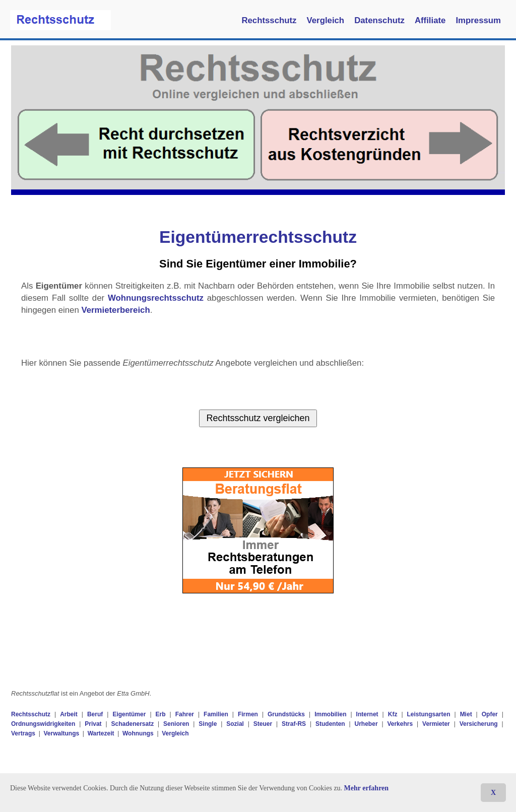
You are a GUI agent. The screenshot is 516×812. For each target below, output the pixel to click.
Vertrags (23, 733)
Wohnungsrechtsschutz (156, 298)
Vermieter (436, 724)
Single (208, 724)
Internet (367, 714)
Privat (93, 724)
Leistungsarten (429, 714)
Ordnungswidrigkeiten (43, 724)
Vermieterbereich (115, 310)
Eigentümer (129, 714)
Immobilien (330, 714)
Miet (466, 714)
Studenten (330, 724)
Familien (216, 714)
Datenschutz (379, 20)
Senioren (176, 724)
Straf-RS (294, 724)
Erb (161, 714)
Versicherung (479, 724)
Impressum (478, 20)
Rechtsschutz (269, 20)
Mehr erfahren (367, 788)
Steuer (263, 724)
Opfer (490, 714)
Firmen (248, 714)
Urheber (366, 724)
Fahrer (185, 714)
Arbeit (69, 714)
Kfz (393, 714)
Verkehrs (400, 724)
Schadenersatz (132, 724)
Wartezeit (101, 733)
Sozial (235, 724)
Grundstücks (286, 714)
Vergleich (326, 20)
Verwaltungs (61, 733)
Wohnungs (138, 733)
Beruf (95, 714)
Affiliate (430, 20)
